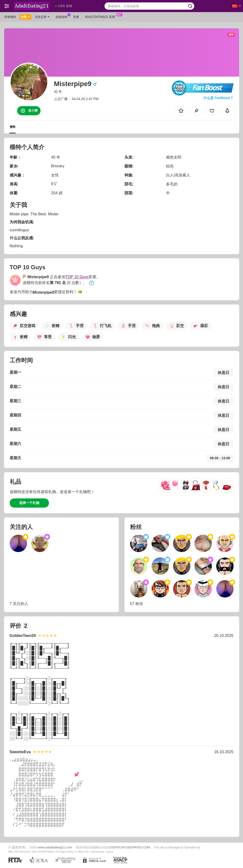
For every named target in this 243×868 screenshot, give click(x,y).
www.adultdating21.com (55, 847)
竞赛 (76, 17)
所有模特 (10, 17)
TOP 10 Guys (77, 277)
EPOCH (119, 847)
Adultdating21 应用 (101, 16)
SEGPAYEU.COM (138, 847)
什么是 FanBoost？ (218, 98)
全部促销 (62, 16)
